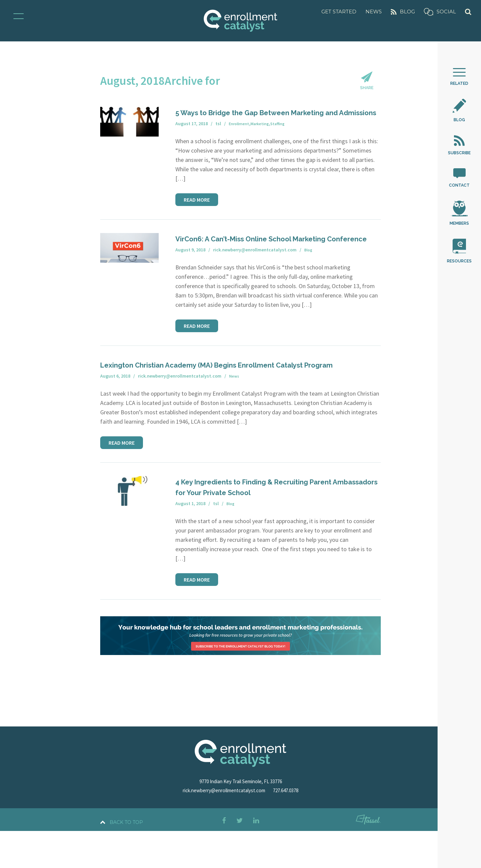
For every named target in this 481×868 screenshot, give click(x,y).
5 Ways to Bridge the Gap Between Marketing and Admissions (277, 124)
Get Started (339, 12)
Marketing (264, 141)
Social (440, 12)
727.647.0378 (292, 827)
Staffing (284, 141)
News (374, 12)
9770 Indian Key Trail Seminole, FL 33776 (241, 818)
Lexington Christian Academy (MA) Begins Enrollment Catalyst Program (240, 397)
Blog (403, 12)
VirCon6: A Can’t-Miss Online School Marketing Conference (256, 260)
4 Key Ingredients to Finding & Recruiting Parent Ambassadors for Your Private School (274, 524)
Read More (197, 216)
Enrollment (240, 141)
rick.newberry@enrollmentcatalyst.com (222, 827)
